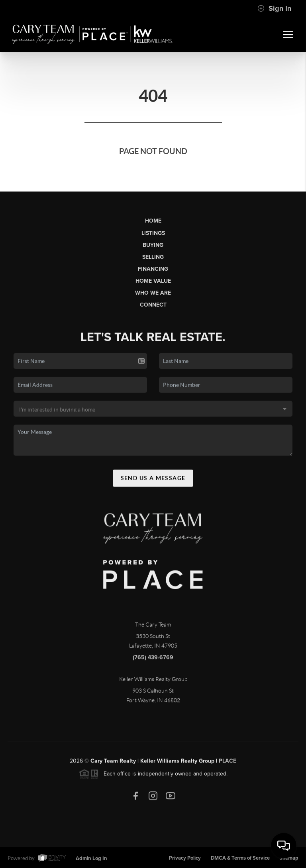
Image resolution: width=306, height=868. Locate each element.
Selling (153, 257)
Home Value (153, 281)
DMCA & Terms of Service (240, 858)
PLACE (228, 764)
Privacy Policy (185, 858)
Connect (153, 305)
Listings (153, 233)
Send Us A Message (153, 481)
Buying (153, 245)
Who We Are (153, 293)
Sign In (274, 8)
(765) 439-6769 (153, 660)
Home (153, 221)
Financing (153, 269)
